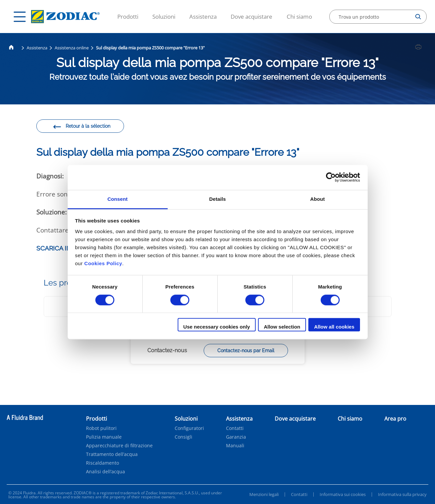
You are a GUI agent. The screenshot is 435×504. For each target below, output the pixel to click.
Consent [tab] (117, 199)
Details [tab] (218, 199)
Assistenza (203, 17)
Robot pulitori (101, 428)
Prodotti (128, 17)
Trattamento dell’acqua (112, 454)
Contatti (235, 428)
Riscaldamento (102, 463)
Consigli (183, 437)
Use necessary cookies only (217, 327)
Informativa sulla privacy (402, 494)
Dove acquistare (251, 17)
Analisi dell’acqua (105, 472)
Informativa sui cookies (343, 494)
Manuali (235, 446)
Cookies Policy (103, 263)
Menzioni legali (264, 494)
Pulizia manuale (104, 437)
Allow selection (282, 327)
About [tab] (318, 199)
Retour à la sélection (81, 127)
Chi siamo (299, 17)
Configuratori (189, 428)
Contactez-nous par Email (246, 351)
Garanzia (236, 437)
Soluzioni (164, 17)
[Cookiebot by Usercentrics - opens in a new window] (331, 177)
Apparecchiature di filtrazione (119, 446)
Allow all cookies (334, 327)
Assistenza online (72, 48)
